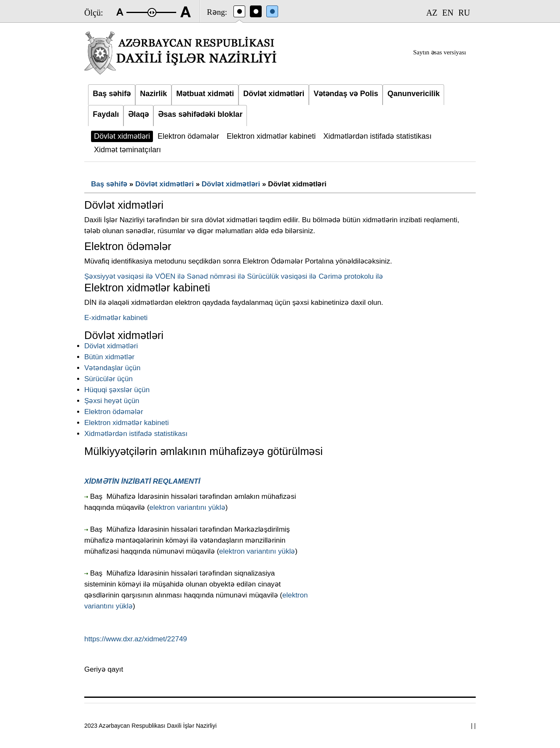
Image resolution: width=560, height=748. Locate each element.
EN (448, 13)
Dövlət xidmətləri (165, 184)
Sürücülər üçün (109, 379)
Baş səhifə (109, 184)
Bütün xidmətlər (109, 357)
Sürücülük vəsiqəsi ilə (282, 276)
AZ (432, 13)
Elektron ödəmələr (114, 412)
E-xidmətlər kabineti (116, 318)
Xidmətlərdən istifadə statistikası (136, 434)
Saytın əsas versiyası (440, 52)
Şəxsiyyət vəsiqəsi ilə (119, 276)
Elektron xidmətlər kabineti (126, 423)
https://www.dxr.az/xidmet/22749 (136, 639)
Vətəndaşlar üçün (112, 368)
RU (464, 13)
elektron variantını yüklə (188, 507)
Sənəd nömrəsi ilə (216, 276)
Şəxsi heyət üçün (112, 401)
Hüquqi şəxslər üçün (117, 390)
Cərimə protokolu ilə (351, 276)
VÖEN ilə (170, 276)
